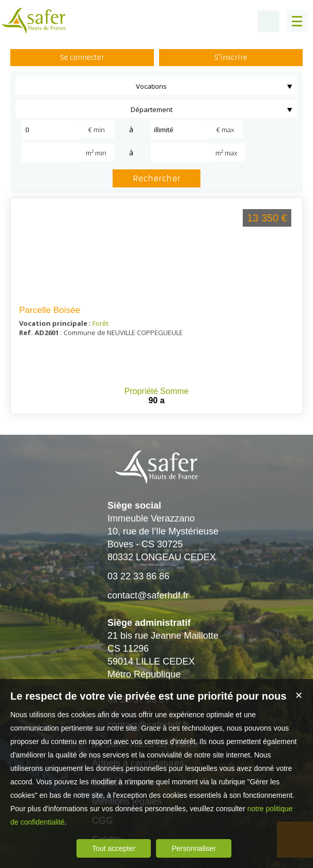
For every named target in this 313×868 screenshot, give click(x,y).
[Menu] (297, 21)
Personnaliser (194, 848)
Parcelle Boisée (50, 310)
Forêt (100, 323)
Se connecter (82, 58)
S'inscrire (231, 58)
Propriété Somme (157, 391)
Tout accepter (114, 848)
